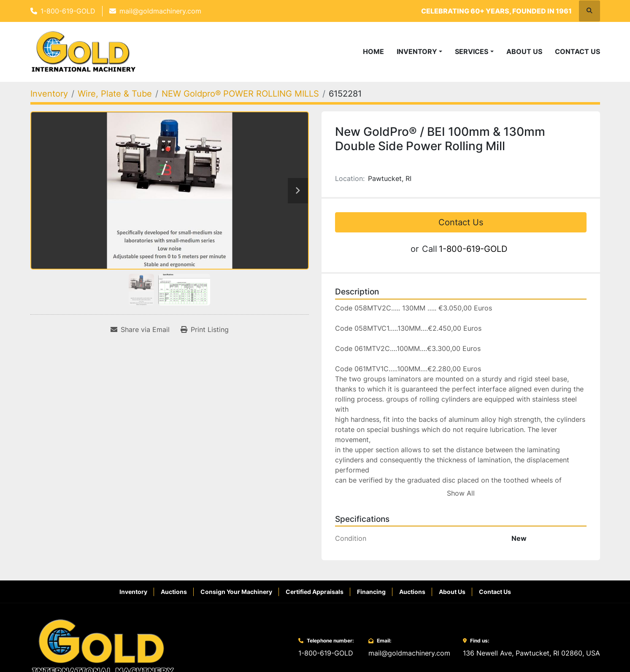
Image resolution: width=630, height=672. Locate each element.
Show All (461, 493)
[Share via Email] (140, 329)
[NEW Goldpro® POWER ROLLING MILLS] (240, 94)
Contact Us (577, 51)
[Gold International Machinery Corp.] (103, 647)
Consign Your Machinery (236, 592)
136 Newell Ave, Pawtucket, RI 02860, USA (531, 653)
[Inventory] (49, 94)
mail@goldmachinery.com (160, 11)
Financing (371, 592)
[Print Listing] (205, 329)
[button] (419, 51)
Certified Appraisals (315, 592)
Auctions (174, 592)
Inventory (417, 51)
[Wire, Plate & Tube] (115, 94)
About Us (524, 51)
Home (373, 51)
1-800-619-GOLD (68, 11)
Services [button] (472, 51)
